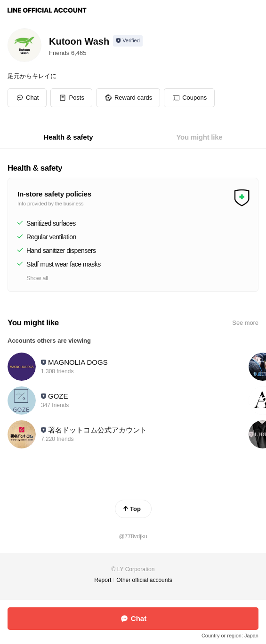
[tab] (69, 137)
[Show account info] (128, 41)
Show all (37, 278)
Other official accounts (144, 580)
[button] (71, 98)
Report (103, 580)
